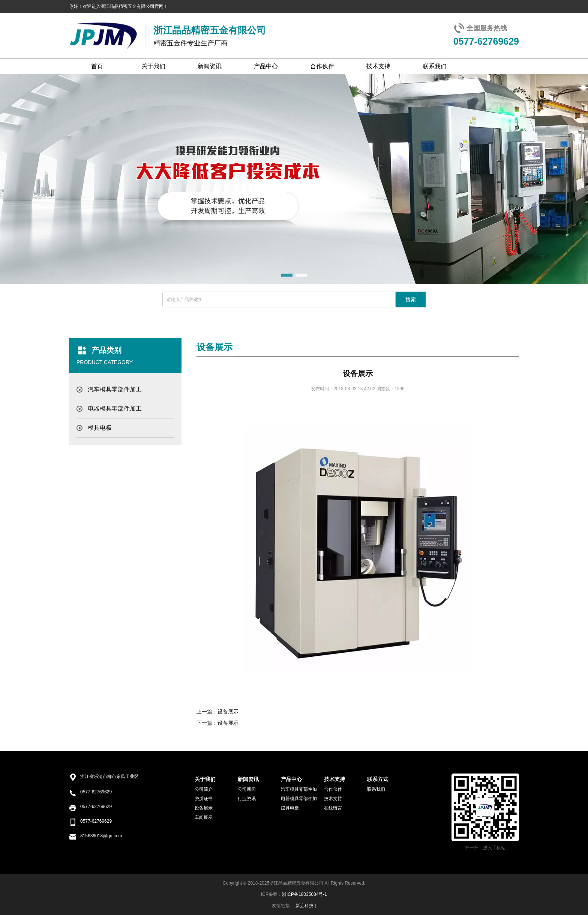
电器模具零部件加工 (115, 409)
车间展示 (204, 817)
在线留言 (333, 808)
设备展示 (228, 712)
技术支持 (378, 66)
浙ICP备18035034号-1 (304, 894)
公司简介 (204, 789)
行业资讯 (247, 799)
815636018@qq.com (101, 836)
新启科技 (304, 906)
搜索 (411, 300)
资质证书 (204, 799)
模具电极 (100, 428)
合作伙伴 (322, 66)
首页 (97, 66)
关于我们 (153, 66)
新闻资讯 (210, 66)
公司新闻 (247, 789)
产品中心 (266, 66)
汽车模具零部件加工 (115, 389)
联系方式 (378, 779)
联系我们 (435, 66)
